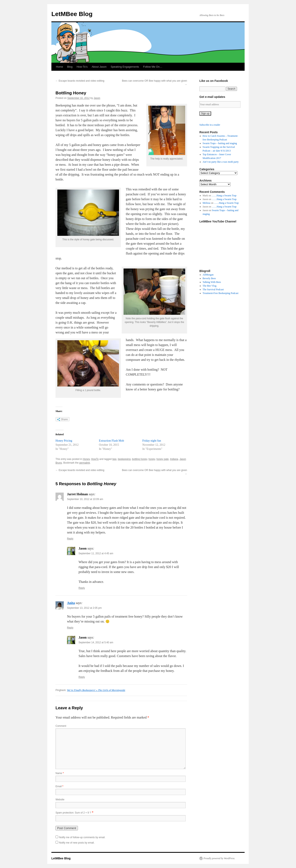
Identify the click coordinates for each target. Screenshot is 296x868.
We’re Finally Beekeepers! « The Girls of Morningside (96, 690)
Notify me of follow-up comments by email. (82, 837)
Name (60, 773)
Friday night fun (152, 441)
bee (114, 459)
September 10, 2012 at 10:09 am (85, 499)
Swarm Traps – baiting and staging (220, 143)
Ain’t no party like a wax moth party (221, 162)
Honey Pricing (64, 441)
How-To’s (82, 67)
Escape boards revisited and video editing (80, 81)
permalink (84, 463)
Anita (71, 603)
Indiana (174, 459)
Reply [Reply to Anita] (70, 628)
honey (152, 459)
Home (60, 67)
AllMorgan (208, 275)
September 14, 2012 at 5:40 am (96, 642)
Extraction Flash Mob (111, 441)
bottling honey (140, 459)
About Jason (99, 67)
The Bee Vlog (210, 286)
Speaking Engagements (125, 67)
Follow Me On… (153, 67)
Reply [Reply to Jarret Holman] (70, 539)
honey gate (162, 459)
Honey (86, 459)
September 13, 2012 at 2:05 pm (84, 608)
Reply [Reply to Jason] (82, 588)
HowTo (95, 459)
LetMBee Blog (72, 14)
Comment (61, 726)
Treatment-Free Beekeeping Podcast (221, 293)
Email (59, 786)
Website (60, 800)
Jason (97, 98)
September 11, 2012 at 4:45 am (96, 553)
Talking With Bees (212, 282)
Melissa (206, 203)
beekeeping (124, 459)
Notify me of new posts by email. (77, 843)
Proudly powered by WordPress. (219, 858)
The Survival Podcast (213, 289)
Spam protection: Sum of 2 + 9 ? (73, 813)
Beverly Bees (209, 278)
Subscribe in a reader (210, 125)
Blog (70, 67)
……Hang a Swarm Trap (224, 196)
